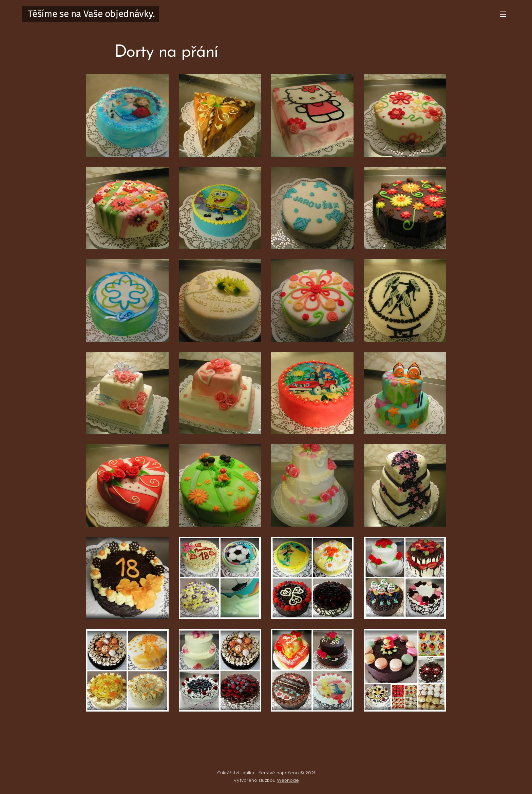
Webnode (288, 780)
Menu (503, 14)
